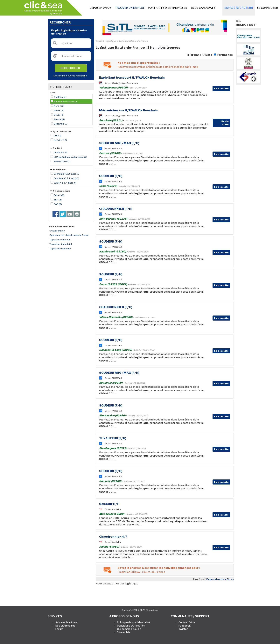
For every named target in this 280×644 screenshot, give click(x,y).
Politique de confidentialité (133, 622)
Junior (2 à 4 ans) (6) (65, 183)
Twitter (183, 629)
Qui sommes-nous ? (129, 629)
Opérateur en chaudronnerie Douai (69, 235)
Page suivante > (216, 579)
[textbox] (71, 43)
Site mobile (124, 632)
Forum (59, 629)
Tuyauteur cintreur (60, 240)
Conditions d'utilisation (131, 626)
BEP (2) (58, 200)
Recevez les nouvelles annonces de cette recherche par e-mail (158, 67)
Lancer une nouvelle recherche (70, 76)
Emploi (99, 41)
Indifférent (60, 97)
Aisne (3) (59, 110)
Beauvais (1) (61, 124)
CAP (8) (58, 204)
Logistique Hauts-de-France (133, 41)
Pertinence (225, 55)
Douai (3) (59, 115)
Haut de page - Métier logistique (117, 584)
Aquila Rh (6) (61, 153)
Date (209, 55)
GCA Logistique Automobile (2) (70, 157)
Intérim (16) (60, 140)
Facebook (185, 626)
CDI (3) (57, 136)
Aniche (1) (59, 119)
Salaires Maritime (66, 622)
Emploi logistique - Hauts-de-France (141, 572)
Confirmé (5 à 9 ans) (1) (67, 174)
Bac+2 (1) (59, 195)
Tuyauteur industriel (61, 244)
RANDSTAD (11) (62, 161)
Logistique (111, 41)
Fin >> (230, 579)
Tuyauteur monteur (60, 249)
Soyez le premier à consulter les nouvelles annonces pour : (159, 568)
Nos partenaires (65, 626)
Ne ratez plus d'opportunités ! (139, 63)
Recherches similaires (62, 227)
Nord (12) (59, 106)
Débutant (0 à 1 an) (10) (66, 178)
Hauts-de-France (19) (66, 101)
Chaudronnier (57, 231)
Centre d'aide (187, 622)
